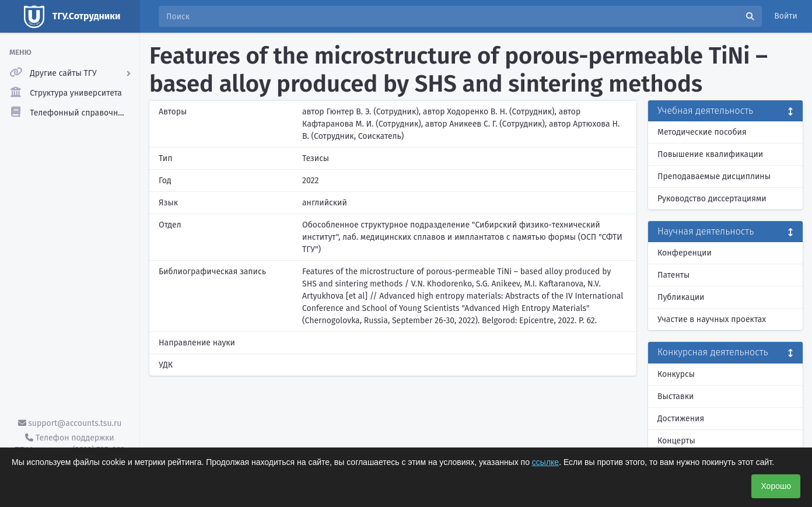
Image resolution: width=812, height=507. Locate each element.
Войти (786, 16)
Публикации (681, 297)
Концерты (676, 441)
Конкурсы (676, 374)
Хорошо (776, 486)
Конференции (685, 253)
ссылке (545, 462)
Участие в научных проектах (712, 319)
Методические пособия (702, 132)
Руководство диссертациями (712, 199)
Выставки (675, 396)
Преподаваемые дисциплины (714, 176)
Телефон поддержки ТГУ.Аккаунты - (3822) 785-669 (69, 444)
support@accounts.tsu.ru (70, 423)
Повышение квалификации (710, 154)
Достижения (681, 419)
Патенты (673, 275)
